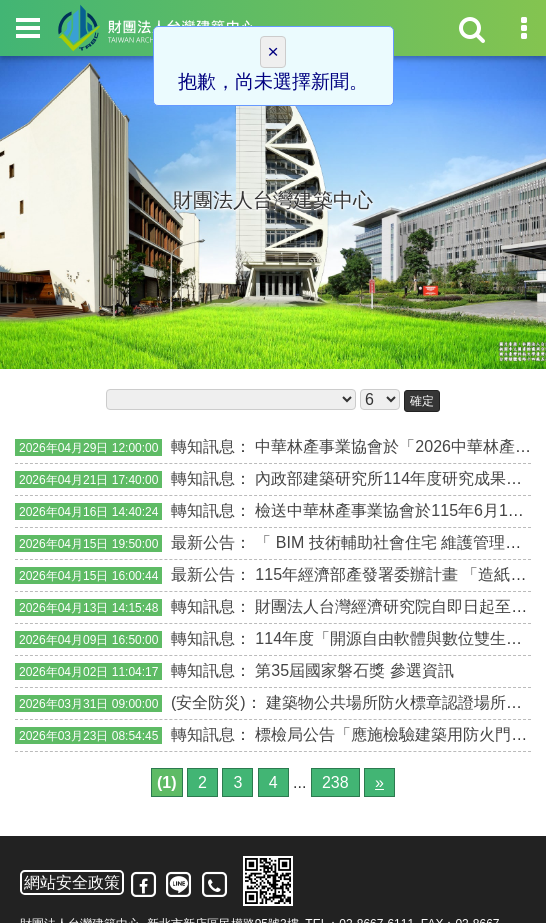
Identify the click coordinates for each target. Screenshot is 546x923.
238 (335, 782)
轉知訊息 (203, 446)
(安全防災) (208, 702)
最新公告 (203, 542)
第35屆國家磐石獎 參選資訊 (354, 670)
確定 (422, 401)
